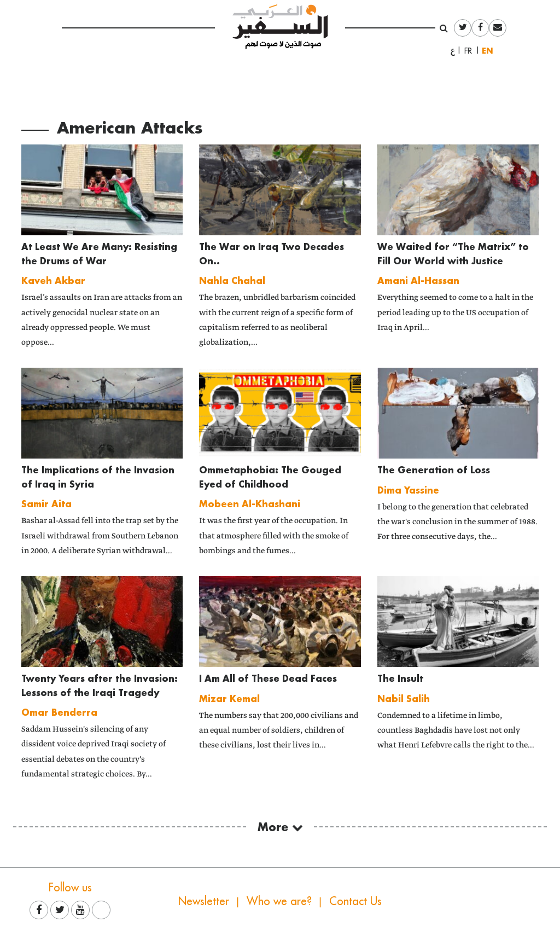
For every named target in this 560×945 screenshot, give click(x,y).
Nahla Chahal (232, 280)
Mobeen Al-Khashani (250, 504)
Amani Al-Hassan (418, 280)
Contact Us (355, 901)
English (490, 51)
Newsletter (204, 901)
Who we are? (279, 901)
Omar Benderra (59, 712)
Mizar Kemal (229, 698)
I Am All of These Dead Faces (268, 678)
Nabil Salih (404, 698)
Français (471, 51)
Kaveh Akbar (53, 280)
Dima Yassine (408, 490)
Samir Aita (46, 504)
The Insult (400, 678)
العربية (453, 51)
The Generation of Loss (434, 470)
